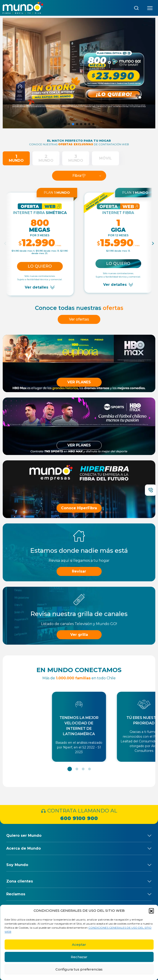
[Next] (153, 243)
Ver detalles (37, 287)
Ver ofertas (79, 319)
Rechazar (79, 957)
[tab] (16, 158)
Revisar (79, 571)
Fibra (79, 176)
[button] (151, 911)
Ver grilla (79, 635)
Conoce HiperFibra (79, 508)
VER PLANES (79, 382)
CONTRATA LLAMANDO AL (79, 815)
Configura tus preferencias (79, 969)
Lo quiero (40, 266)
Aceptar (79, 945)
